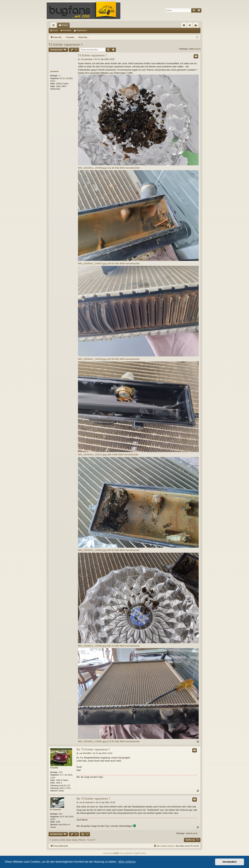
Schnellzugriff (54, 26)
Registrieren (82, 30)
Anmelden (67, 30)
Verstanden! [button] (230, 862)
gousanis (54, 71)
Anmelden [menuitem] (191, 26)
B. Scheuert (56, 809)
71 (59, 76)
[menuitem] (184, 25)
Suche (55, 30)
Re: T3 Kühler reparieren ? (93, 749)
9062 (61, 814)
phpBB (116, 853)
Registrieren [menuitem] (197, 26)
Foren (65, 25)
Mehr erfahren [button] (127, 862)
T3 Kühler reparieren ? (66, 45)
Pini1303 (54, 768)
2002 (61, 772)
